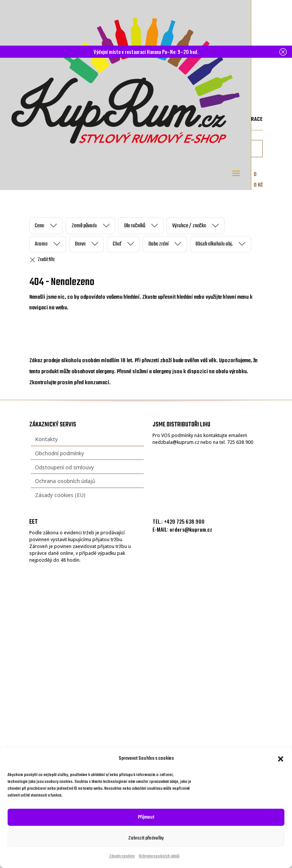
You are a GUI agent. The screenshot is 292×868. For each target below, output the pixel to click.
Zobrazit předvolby (146, 838)
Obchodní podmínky (60, 453)
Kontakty (46, 439)
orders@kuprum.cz (191, 529)
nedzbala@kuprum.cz (176, 442)
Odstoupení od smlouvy (64, 467)
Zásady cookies (122, 856)
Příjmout (146, 817)
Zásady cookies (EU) (60, 495)
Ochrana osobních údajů (159, 856)
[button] (281, 759)
